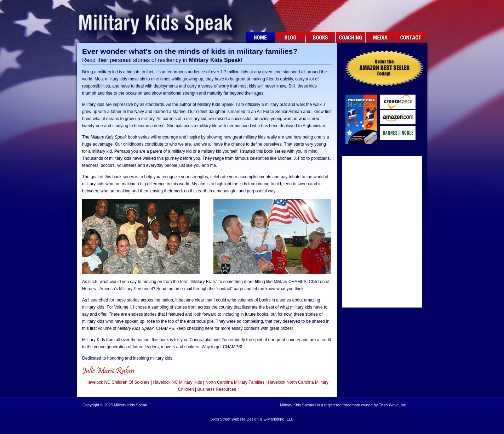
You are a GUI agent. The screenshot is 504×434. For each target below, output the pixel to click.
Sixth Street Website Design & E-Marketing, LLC (252, 419)
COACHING (350, 39)
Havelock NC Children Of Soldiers (118, 382)
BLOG (290, 39)
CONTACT (411, 39)
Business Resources (217, 389)
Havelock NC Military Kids (177, 382)
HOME (260, 39)
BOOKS (320, 39)
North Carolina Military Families (235, 382)
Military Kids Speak (160, 22)
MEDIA (380, 39)
